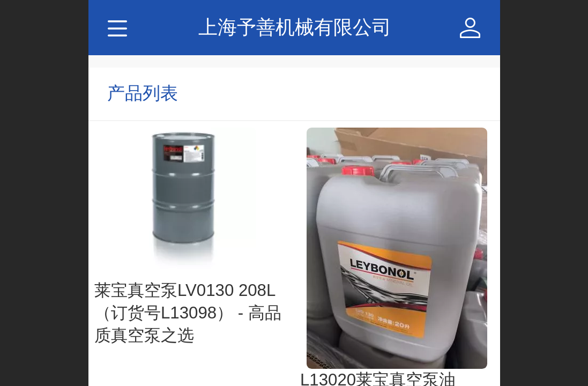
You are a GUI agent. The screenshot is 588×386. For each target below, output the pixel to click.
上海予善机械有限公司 (295, 27)
